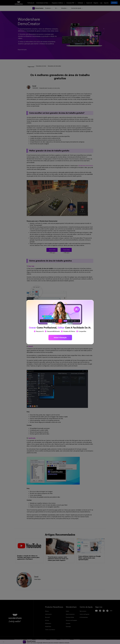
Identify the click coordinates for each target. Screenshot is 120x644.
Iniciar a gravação (60, 338)
